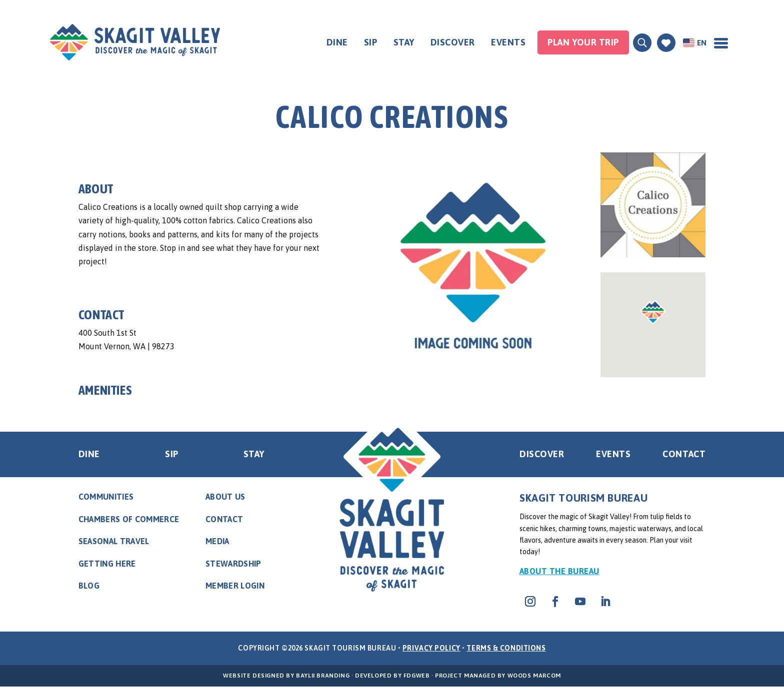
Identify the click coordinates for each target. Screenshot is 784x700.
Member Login (235, 586)
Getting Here (107, 564)
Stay (404, 42)
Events (508, 42)
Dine (337, 42)
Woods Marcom (534, 676)
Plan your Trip (583, 42)
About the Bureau (559, 571)
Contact (684, 454)
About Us (225, 497)
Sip (371, 42)
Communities (106, 497)
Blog (89, 586)
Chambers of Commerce (129, 519)
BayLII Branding (323, 676)
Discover (453, 42)
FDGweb (417, 676)
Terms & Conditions (506, 648)
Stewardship (233, 564)
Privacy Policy (431, 648)
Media (217, 541)
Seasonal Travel (114, 541)
